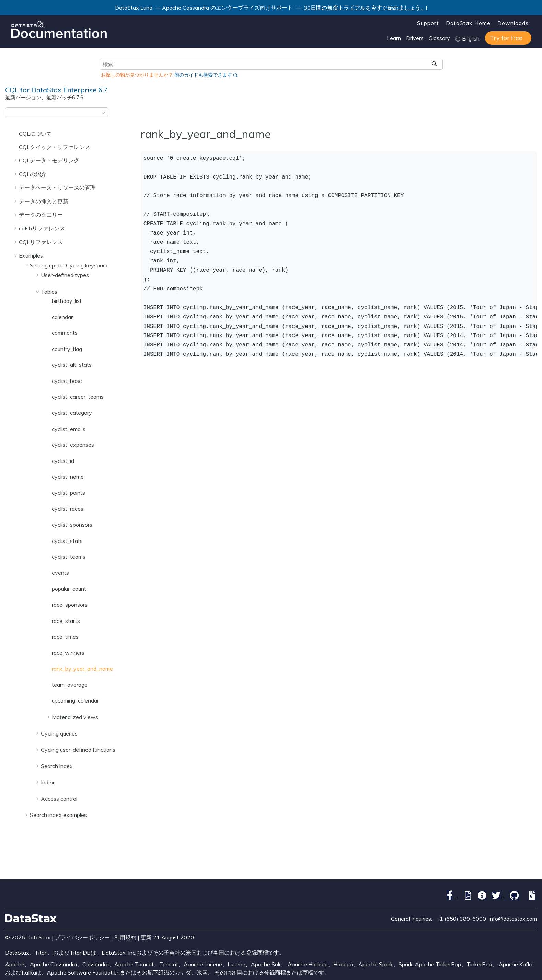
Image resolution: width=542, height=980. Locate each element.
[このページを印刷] (532, 114)
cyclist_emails (69, 429)
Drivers (415, 38)
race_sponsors (70, 605)
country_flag (67, 349)
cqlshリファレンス (42, 228)
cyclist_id (63, 461)
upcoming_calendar (75, 700)
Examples (31, 255)
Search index (57, 766)
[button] (16, 134)
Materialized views (75, 717)
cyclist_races (68, 509)
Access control (59, 799)
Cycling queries (59, 733)
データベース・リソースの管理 (57, 187)
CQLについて (35, 134)
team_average (70, 685)
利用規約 (125, 937)
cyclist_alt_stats (72, 365)
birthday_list (67, 301)
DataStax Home (468, 23)
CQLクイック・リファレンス (55, 147)
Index (48, 782)
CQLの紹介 (33, 174)
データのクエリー (41, 215)
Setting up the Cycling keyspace (69, 265)
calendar (62, 317)
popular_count (69, 589)
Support (428, 23)
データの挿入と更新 (44, 201)
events (60, 573)
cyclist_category (72, 413)
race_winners (68, 653)
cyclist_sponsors (72, 525)
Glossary (439, 38)
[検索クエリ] (271, 64)
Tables (49, 292)
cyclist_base (67, 381)
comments (65, 333)
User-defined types (65, 275)
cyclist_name (68, 477)
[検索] (435, 64)
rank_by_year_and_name (82, 669)
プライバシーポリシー (82, 937)
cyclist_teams (69, 557)
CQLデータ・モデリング (49, 160)
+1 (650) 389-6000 (461, 919)
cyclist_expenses (73, 445)
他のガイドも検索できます (203, 75)
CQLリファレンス (41, 242)
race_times (65, 637)
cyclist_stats (67, 541)
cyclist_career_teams (78, 397)
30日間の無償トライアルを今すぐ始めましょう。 (365, 8)
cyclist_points (68, 493)
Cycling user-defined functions (78, 750)
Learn (394, 38)
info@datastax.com (513, 919)
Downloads (513, 23)
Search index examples (58, 815)
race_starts (66, 621)
